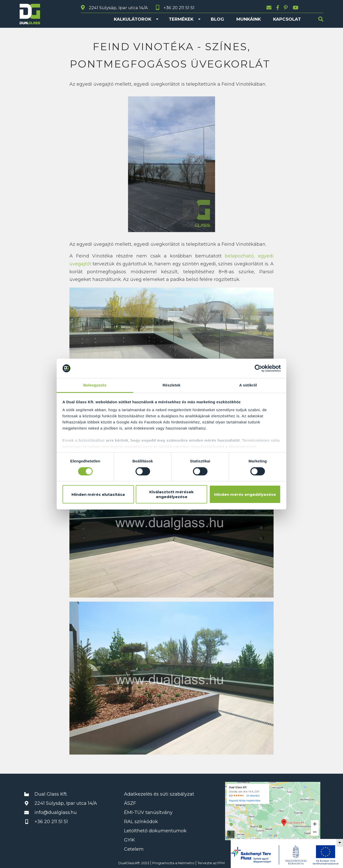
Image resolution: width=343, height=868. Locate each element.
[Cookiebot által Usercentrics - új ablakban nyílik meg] (258, 368)
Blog (217, 19)
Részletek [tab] (171, 385)
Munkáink (249, 19)
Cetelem (134, 849)
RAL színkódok (141, 822)
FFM (221, 863)
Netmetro (186, 863)
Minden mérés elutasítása (98, 494)
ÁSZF (130, 803)
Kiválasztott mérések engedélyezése (171, 494)
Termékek (181, 19)
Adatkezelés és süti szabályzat (159, 794)
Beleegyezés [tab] (95, 385)
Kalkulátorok (133, 19)
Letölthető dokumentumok (155, 831)
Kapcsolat (287, 19)
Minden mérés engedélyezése (245, 494)
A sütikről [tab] (248, 385)
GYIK (130, 840)
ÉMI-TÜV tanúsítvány (148, 812)
